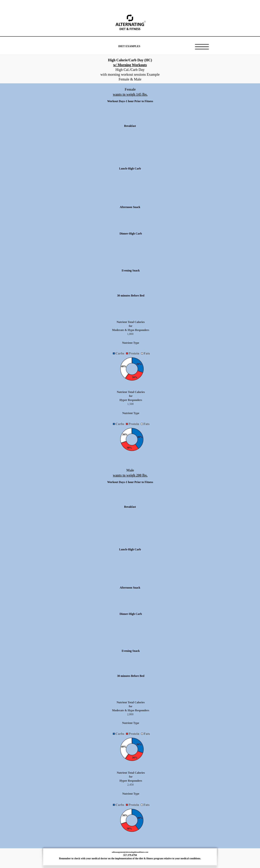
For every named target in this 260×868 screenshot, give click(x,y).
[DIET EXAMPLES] (129, 46)
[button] (202, 47)
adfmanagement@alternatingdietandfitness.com (130, 852)
